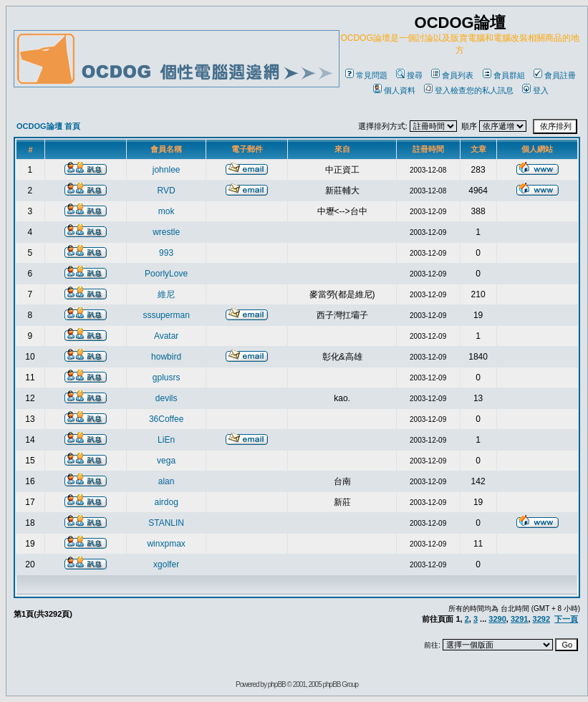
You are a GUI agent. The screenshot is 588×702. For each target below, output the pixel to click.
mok (167, 211)
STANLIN (166, 523)
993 (166, 253)
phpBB (277, 684)
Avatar (166, 336)
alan (167, 481)
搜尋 (409, 75)
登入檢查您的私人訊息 (469, 90)
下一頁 (566, 619)
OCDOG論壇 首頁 (48, 126)
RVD (167, 191)
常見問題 (366, 75)
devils (167, 398)
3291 (519, 619)
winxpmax (166, 544)
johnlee (167, 170)
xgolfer (166, 564)
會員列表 (452, 75)
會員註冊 (555, 75)
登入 (535, 90)
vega (166, 461)
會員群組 (504, 75)
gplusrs (167, 378)
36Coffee (167, 419)
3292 (541, 619)
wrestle (166, 232)
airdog (166, 502)
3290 (497, 619)
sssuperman (166, 315)
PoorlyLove (166, 274)
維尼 (166, 294)
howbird (166, 357)
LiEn (166, 440)
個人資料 (394, 90)
